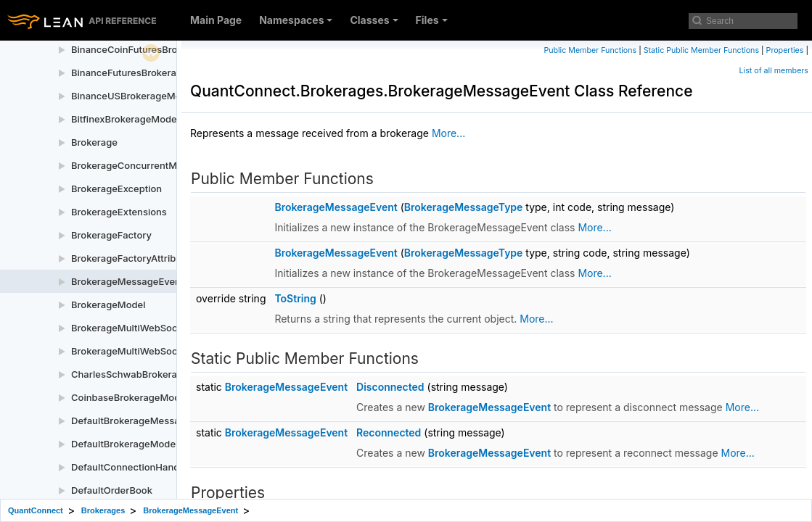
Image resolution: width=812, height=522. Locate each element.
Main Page (216, 20)
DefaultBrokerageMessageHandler (149, 420)
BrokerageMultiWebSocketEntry (143, 328)
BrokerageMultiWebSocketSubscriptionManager (180, 351)
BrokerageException (116, 188)
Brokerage (94, 142)
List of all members (774, 71)
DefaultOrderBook (112, 490)
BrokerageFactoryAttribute (131, 258)
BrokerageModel (108, 304)
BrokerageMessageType (464, 207)
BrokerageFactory (111, 235)
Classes (374, 20)
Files (432, 20)
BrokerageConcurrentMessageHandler (158, 165)
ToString (295, 298)
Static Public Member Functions (701, 50)
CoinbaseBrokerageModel (130, 397)
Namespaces (296, 20)
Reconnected (389, 432)
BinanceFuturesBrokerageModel (143, 72)
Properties (785, 50)
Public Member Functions (590, 50)
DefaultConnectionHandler (131, 467)
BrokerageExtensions (119, 212)
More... (448, 133)
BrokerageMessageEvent (127, 281)
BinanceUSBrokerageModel (133, 96)
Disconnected (390, 387)
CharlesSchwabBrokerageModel (144, 374)
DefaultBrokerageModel (124, 444)
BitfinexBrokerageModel (125, 119)
